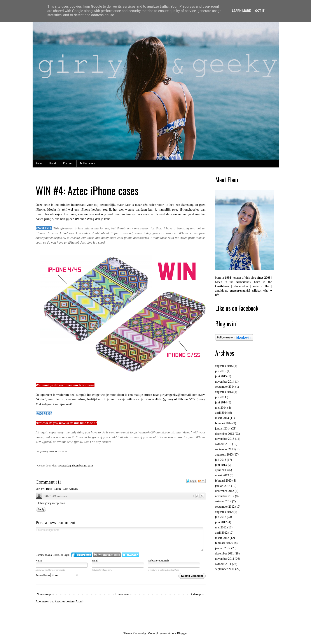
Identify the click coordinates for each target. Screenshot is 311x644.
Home (39, 163)
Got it (260, 11)
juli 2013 (221, 460)
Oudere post (197, 594)
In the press (88, 163)
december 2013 (225, 434)
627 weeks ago (60, 496)
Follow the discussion (202, 481)
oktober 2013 (223, 444)
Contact (68, 163)
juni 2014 (221, 402)
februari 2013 (224, 481)
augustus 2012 (224, 512)
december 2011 (225, 553)
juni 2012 (221, 522)
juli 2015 (221, 371)
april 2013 (221, 470)
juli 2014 (221, 397)
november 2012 (225, 496)
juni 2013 (221, 465)
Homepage (122, 594)
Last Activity (71, 489)
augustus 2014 (224, 392)
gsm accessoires (143, 214)
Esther (47, 496)
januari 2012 (223, 548)
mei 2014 (221, 408)
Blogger (182, 633)
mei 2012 (221, 527)
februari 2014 (224, 423)
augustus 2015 (224, 366)
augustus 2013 (224, 455)
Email (95, 560)
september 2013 (225, 449)
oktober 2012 (223, 501)
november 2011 (225, 559)
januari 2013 (223, 486)
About (53, 163)
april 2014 (221, 413)
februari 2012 (224, 543)
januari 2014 (223, 428)
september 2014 (225, 387)
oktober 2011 (223, 564)
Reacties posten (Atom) (69, 601)
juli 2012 (221, 517)
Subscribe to (57, 575)
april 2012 (221, 533)
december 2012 (225, 491)
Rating (58, 489)
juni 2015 (221, 376)
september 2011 (225, 569)
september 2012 (225, 507)
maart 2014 (222, 418)
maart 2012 (222, 538)
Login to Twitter (130, 555)
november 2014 (225, 382)
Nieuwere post (46, 594)
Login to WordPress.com (107, 555)
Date (49, 489)
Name (39, 560)
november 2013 (225, 439)
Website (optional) (158, 560)
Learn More (241, 11)
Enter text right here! (120, 539)
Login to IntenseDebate (82, 555)
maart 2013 (222, 475)
